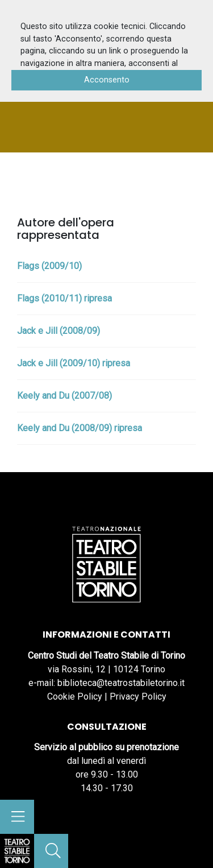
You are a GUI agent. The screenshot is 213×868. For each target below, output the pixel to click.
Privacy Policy (138, 697)
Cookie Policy (75, 697)
